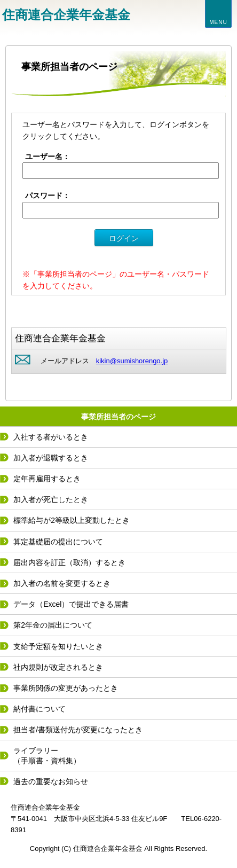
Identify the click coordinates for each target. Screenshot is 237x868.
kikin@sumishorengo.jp (132, 361)
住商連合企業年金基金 (66, 15)
